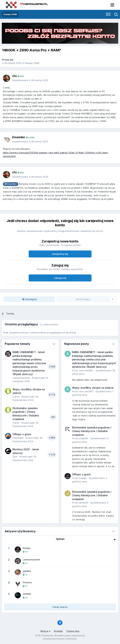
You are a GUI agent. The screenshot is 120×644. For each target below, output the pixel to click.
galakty (27, 571)
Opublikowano (30, 80)
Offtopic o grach (22, 434)
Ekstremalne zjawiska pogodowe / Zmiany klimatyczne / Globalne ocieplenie (92, 431)
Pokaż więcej (60, 607)
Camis (16, 397)
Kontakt (58, 631)
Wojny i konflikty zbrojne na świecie (93, 388)
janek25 (84, 503)
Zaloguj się (60, 278)
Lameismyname (21, 378)
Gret (15, 457)
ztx (12, 60)
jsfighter (84, 438)
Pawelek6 (18, 438)
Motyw (46, 631)
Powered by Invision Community (60, 639)
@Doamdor (10, 184)
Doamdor (19, 137)
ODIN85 (27, 594)
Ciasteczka (73, 631)
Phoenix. (28, 582)
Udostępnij (29, 299)
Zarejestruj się (60, 254)
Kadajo (83, 478)
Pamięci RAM (32, 63)
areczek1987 (86, 370)
